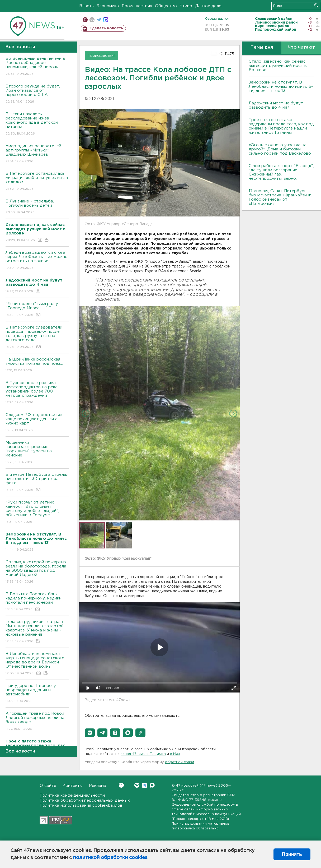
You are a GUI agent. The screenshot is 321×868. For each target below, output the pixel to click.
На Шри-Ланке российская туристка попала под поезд (37, 365)
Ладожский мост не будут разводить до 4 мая (276, 105)
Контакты (73, 786)
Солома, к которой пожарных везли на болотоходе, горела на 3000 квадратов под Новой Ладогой (37, 572)
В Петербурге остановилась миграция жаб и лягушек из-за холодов (37, 181)
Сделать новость (106, 28)
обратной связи (180, 762)
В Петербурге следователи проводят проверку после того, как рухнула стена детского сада (37, 337)
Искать (316, 5)
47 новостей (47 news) (197, 786)
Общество (166, 6)
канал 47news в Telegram (143, 754)
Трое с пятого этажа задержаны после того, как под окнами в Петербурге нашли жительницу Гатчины (281, 126)
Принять (292, 854)
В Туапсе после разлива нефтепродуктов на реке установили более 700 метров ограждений (37, 393)
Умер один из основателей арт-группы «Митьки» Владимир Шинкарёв (37, 154)
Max (152, 785)
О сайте (48, 786)
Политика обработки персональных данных (85, 800)
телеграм (99, 20)
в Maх (175, 754)
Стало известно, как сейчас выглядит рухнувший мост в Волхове (278, 66)
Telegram (145, 785)
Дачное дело (208, 6)
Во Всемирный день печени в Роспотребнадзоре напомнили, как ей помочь (37, 66)
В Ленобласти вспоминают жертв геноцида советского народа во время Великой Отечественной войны (37, 664)
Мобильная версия (85, 20)
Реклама (98, 786)
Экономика (108, 6)
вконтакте (92, 20)
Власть (86, 6)
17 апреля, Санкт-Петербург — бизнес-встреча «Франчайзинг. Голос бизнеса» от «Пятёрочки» (280, 197)
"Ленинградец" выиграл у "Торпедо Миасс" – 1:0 (37, 310)
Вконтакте (121, 785)
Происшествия (137, 6)
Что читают (301, 47)
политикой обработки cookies (110, 858)
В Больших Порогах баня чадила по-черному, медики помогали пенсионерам (37, 602)
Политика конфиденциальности (72, 795)
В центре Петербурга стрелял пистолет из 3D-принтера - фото (37, 483)
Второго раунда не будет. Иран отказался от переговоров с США (37, 94)
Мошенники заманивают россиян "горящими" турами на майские (37, 453)
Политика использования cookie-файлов (81, 805)
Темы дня (262, 47)
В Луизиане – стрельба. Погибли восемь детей (37, 207)
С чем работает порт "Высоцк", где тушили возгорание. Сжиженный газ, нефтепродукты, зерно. (281, 172)
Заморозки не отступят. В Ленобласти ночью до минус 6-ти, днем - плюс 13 (281, 87)
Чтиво (186, 6)
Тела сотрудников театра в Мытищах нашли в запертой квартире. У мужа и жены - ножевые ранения (37, 632)
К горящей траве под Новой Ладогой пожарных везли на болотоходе (37, 721)
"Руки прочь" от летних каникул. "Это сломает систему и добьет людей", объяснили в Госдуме (37, 512)
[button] (90, 733)
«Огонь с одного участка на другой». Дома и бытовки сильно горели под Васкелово (280, 149)
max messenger (106, 20)
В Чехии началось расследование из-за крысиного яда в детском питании (37, 124)
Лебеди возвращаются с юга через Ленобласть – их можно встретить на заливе (37, 260)
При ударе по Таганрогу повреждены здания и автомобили (37, 694)
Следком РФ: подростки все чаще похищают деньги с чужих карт (37, 423)
